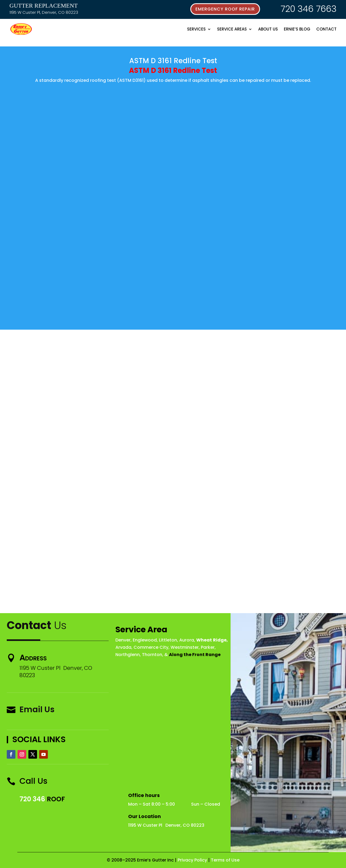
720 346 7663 (309, 9)
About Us (268, 29)
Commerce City (151, 647)
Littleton (168, 640)
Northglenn (128, 655)
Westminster (185, 647)
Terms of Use (225, 860)
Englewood (145, 640)
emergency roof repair (225, 9)
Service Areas (232, 29)
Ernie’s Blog (297, 29)
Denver (123, 640)
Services (196, 29)
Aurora (187, 640)
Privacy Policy (192, 860)
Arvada (123, 647)
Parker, (208, 647)
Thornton (152, 655)
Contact (326, 29)
